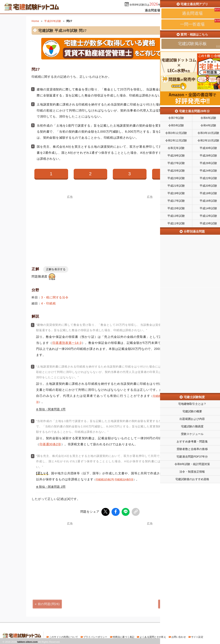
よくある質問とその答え (153, 636)
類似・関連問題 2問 (52, 487)
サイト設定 (197, 636)
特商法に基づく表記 (124, 636)
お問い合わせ (179, 636)
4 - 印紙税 (49, 303)
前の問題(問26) (49, 603)
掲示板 (195, 10)
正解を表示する (56, 269)
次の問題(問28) (171, 603)
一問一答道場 (175, 10)
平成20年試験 (53, 21)
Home (35, 21)
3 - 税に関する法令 (55, 297)
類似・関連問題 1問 (52, 409)
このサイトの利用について (64, 636)
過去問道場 (152, 10)
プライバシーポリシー (95, 636)
